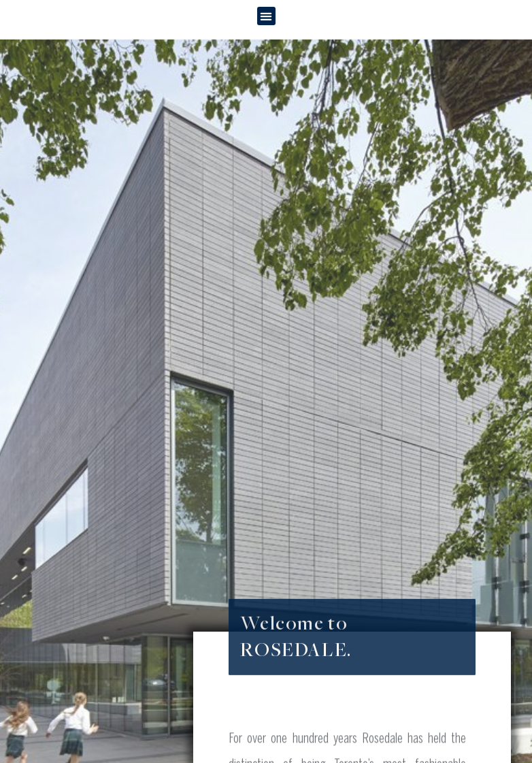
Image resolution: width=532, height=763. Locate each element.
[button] (266, 16)
